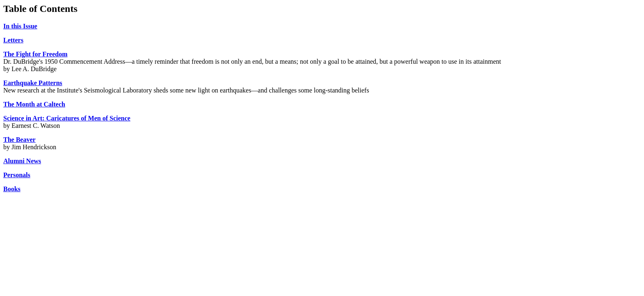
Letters (13, 40)
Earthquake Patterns (33, 83)
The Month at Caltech (34, 104)
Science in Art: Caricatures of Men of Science (67, 118)
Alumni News (22, 161)
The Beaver (20, 140)
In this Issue (20, 26)
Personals (17, 175)
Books (12, 189)
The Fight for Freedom (35, 54)
